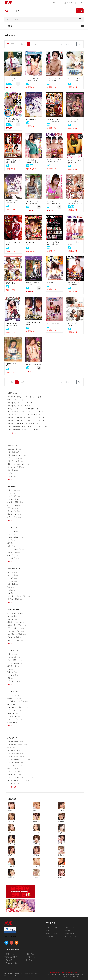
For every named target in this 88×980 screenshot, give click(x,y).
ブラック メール (14, 681)
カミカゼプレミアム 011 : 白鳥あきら (33, 202)
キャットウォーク (15, 742)
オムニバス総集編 (15, 663)
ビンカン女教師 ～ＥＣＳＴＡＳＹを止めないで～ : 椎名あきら (75, 202)
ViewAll (11, 480)
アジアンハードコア (16, 631)
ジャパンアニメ (14, 716)
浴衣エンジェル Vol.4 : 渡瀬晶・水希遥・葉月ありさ (54, 161)
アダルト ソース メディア (18, 701)
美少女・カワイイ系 (16, 467)
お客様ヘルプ (69, 3)
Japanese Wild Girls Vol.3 (12, 365)
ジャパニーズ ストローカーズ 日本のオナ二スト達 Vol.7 (74, 79)
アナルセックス (14, 499)
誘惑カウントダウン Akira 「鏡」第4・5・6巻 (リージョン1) (13, 202)
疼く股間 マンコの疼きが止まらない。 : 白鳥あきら (75, 162)
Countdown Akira (32, 119)
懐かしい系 (12, 616)
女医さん (11, 546)
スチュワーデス (14, 552)
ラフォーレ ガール (15, 751)
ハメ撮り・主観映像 (15, 502)
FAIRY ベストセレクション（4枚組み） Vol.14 (54, 120)
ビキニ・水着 (13, 675)
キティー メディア (15, 719)
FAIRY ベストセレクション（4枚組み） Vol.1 (13, 161)
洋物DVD (49, 930)
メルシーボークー (15, 762)
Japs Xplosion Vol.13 (54, 323)
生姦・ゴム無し (15, 490)
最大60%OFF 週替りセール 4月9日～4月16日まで (24, 397)
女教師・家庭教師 (15, 537)
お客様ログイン (51, 933)
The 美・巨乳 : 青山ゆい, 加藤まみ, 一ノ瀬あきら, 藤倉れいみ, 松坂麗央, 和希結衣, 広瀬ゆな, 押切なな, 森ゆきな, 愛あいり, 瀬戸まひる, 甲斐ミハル (13, 120)
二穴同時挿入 (14, 496)
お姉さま (12, 581)
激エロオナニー (14, 514)
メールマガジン (70, 936)
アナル (11, 669)
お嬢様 (11, 593)
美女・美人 (13, 470)
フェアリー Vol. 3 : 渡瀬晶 (13, 243)
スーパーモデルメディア (17, 745)
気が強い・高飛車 (15, 599)
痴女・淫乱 (13, 575)
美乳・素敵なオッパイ (17, 455)
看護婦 (11, 543)
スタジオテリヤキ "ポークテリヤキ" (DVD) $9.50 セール (26, 418)
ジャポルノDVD (51, 927)
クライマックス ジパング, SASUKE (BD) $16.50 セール (25, 412)
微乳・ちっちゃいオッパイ (18, 464)
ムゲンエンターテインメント (19, 759)
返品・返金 (8, 960)
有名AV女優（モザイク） (17, 625)
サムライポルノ (14, 774)
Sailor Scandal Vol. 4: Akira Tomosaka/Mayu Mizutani (33, 323)
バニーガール (13, 555)
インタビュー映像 (15, 637)
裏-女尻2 (50, 282)
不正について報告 (11, 957)
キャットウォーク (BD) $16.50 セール (20, 403)
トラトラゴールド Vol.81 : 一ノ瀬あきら (34, 161)
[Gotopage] (68, 44)
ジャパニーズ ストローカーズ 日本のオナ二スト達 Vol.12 (54, 79)
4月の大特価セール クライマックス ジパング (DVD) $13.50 (27, 427)
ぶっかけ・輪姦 (14, 505)
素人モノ (12, 619)
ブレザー (12, 534)
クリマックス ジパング (16, 771)
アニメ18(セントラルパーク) (18, 707)
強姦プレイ (12, 672)
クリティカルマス (14, 710)
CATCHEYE (13, 768)
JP (81, 3)
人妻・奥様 (13, 584)
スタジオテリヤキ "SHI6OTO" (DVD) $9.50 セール (24, 424)
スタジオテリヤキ (15, 753)
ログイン (56, 3)
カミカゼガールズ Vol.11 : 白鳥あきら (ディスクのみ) (53, 202)
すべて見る (12, 433)
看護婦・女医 (13, 666)
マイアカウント (31, 957)
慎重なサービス (31, 960)
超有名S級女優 (14, 449)
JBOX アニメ (13, 713)
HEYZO (11, 748)
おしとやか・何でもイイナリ (19, 596)
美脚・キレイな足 (15, 461)
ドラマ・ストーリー (16, 628)
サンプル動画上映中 (15, 660)
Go (79, 44)
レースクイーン (14, 558)
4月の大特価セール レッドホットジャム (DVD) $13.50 (25, 430)
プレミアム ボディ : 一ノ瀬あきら (74, 121)
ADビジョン (12, 704)
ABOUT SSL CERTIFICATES (10, 937)
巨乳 (10, 678)
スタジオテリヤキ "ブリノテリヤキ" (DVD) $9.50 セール (26, 421)
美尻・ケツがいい (15, 458)
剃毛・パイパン (14, 517)
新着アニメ (13, 654)
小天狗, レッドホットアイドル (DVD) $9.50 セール (24, 409)
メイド (11, 540)
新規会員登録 (69, 933)
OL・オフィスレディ (16, 549)
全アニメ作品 (14, 657)
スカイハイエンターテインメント (20, 777)
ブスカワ (12, 476)
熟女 (11, 587)
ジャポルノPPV (70, 927)
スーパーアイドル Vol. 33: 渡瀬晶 (74, 284)
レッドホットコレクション (18, 780)
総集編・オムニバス (16, 622)
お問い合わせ (31, 954)
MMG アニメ (12, 722)
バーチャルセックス (15, 613)
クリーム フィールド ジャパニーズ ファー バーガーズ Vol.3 (33, 79)
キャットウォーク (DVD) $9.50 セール (20, 406)
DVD (6, 11)
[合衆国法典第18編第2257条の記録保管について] (67, 972)
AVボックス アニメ (15, 698)
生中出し (12, 493)
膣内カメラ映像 (14, 511)
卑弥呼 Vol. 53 (10, 283)
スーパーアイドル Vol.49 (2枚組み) (53, 243)
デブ (10, 473)
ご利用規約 (50, 936)
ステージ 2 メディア (16, 756)
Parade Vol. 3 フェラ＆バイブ (33, 244)
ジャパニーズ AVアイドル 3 (75, 324)
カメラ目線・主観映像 (17, 634)
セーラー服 (13, 531)
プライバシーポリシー (12, 963)
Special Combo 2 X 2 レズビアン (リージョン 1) (33, 284)
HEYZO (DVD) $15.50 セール (17, 400)
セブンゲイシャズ (14, 695)
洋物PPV (68, 930)
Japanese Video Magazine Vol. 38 (11, 324)
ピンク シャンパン (15, 765)
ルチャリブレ (13, 783)
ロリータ (12, 572)
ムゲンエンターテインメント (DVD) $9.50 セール (24, 415)
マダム (11, 590)
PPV (17, 11)
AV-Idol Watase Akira (34, 364)
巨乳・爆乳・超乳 (15, 452)
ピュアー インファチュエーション (13, 79)
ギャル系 (12, 578)
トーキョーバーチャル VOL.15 (74, 243)
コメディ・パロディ (15, 640)
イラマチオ (13, 508)
